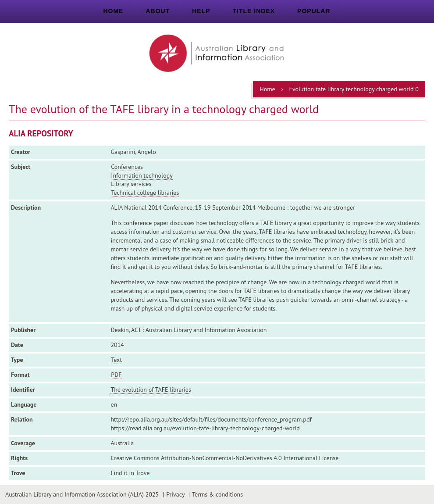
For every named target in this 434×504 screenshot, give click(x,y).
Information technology (142, 175)
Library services (131, 184)
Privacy (175, 494)
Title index (254, 11)
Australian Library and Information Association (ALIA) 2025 (82, 494)
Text (116, 360)
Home (113, 11)
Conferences (127, 167)
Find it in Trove (130, 473)
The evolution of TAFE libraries (151, 390)
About (158, 11)
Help (201, 11)
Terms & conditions (217, 494)
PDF (116, 375)
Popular (314, 11)
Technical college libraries (145, 193)
